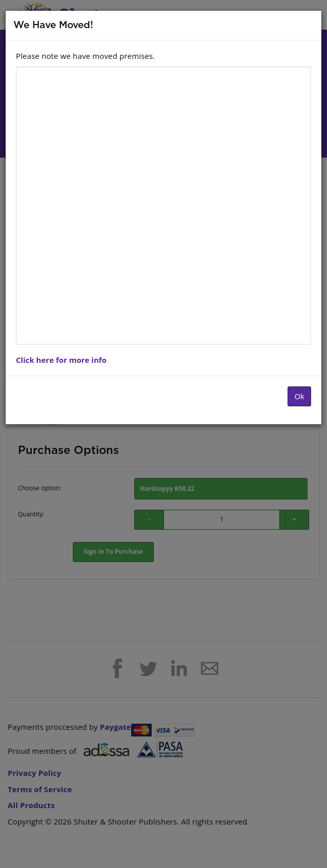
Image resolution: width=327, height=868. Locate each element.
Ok (299, 396)
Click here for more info (61, 360)
